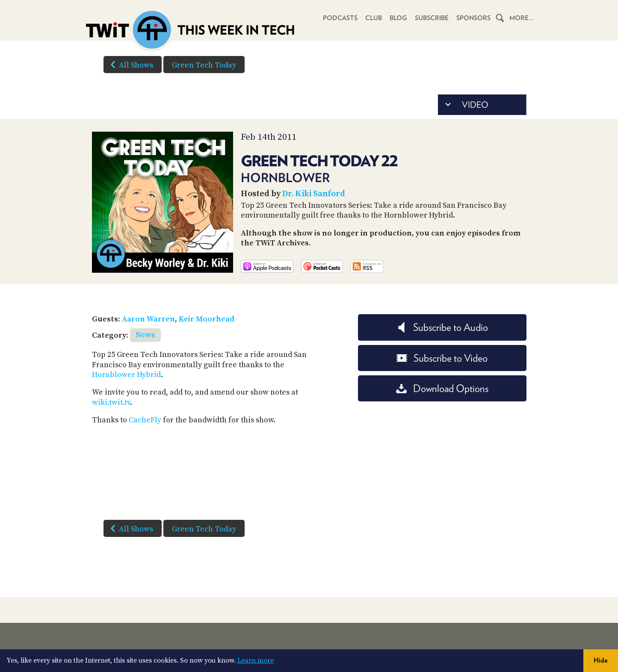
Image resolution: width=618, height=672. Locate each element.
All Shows (130, 65)
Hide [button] (601, 660)
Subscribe (432, 18)
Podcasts (340, 18)
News (145, 335)
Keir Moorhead (207, 319)
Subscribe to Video (442, 358)
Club (374, 18)
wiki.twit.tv (111, 402)
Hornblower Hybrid (126, 375)
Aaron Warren (148, 319)
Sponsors (473, 18)
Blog (398, 18)
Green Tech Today (204, 65)
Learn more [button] (256, 660)
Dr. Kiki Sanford (314, 194)
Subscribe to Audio (442, 327)
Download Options (442, 388)
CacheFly (145, 420)
